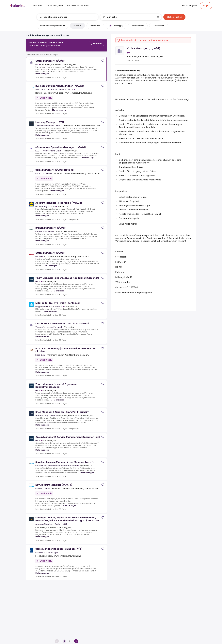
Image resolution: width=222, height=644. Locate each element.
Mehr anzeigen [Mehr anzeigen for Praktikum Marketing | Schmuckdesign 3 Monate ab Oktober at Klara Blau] (42, 370)
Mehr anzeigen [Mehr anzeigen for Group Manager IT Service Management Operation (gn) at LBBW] (42, 448)
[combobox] (67, 17)
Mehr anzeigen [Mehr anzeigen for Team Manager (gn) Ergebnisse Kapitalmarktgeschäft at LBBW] (58, 289)
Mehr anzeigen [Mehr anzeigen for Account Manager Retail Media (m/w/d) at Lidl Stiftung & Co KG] (42, 214)
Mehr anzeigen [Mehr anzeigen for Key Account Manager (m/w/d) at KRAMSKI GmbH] (70, 503)
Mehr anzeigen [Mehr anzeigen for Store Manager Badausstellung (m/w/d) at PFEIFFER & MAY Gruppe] (42, 571)
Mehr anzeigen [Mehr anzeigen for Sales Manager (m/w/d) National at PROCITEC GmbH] (57, 189)
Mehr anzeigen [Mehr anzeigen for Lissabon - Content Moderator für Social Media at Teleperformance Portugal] (42, 334)
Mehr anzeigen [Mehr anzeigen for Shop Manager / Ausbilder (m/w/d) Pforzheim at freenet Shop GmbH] (42, 423)
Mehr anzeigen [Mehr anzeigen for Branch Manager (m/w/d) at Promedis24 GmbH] (42, 239)
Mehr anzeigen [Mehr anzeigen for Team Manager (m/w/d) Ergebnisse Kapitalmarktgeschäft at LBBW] (58, 398)
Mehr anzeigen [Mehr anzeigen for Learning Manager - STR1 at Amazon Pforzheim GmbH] (42, 133)
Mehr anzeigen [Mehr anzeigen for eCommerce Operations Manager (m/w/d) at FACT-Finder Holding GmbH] (89, 156)
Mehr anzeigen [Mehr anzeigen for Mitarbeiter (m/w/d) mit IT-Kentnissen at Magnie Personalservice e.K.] (50, 309)
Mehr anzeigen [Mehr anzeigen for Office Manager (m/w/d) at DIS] (42, 72)
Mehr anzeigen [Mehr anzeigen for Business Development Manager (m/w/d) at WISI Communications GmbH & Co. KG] (59, 108)
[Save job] (103, 58)
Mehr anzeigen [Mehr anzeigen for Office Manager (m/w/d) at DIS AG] (50, 264)
